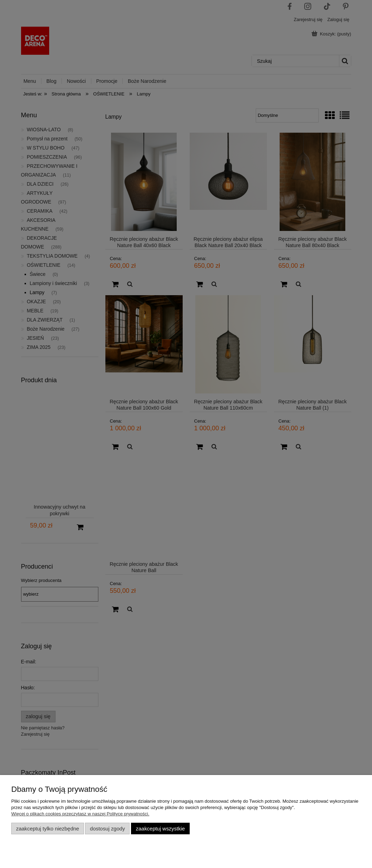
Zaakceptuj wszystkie (160, 829)
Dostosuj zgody (107, 829)
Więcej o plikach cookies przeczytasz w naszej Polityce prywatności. (80, 814)
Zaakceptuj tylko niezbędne (48, 829)
